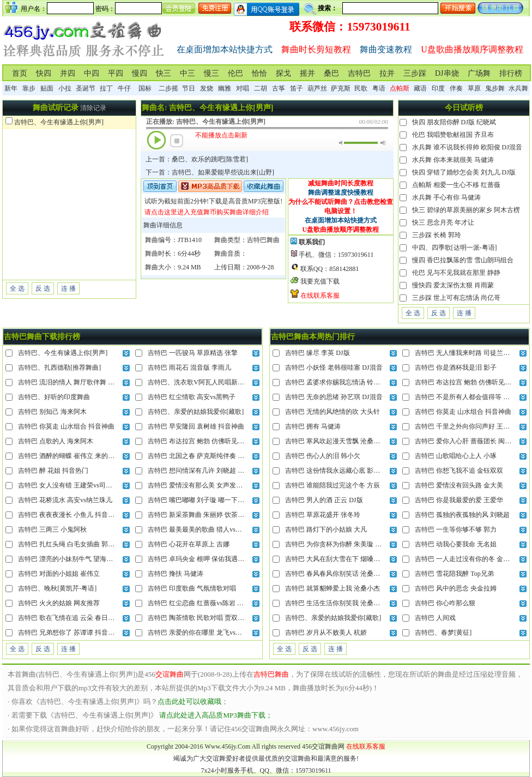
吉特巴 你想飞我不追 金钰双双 (459, 471)
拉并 (387, 73)
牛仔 (124, 88)
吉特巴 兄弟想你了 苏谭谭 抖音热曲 (69, 633)
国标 (145, 88)
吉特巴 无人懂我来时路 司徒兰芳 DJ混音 (473, 353)
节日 (189, 88)
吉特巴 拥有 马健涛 (313, 426)
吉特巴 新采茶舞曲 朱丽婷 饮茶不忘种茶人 (209, 515)
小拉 (65, 88)
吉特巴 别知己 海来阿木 (52, 412)
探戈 (283, 73)
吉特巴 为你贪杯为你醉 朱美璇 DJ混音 (340, 544)
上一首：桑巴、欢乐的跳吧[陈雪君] (197, 159)
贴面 (47, 88)
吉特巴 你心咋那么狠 (445, 603)
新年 (11, 88)
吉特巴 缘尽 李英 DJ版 (317, 353)
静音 (341, 143)
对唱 (243, 88)
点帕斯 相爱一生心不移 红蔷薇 (456, 185)
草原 (474, 88)
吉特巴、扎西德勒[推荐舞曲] (59, 368)
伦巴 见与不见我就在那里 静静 (456, 273)
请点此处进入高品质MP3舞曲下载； (216, 715)
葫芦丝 (317, 88)
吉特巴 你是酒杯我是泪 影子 (456, 368)
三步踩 (415, 73)
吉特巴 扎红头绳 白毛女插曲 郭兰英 (69, 544)
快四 (44, 73)
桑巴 (331, 73)
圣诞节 (86, 88)
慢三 (211, 73)
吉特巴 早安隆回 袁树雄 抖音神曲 (196, 426)
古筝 (279, 88)
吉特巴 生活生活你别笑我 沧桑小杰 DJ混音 (347, 603)
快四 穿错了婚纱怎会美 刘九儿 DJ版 (464, 172)
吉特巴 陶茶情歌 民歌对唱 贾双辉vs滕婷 (205, 618)
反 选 (43, 288)
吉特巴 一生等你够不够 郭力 (456, 529)
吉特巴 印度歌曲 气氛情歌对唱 (192, 588)
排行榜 (511, 73)
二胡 (261, 88)
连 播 (68, 288)
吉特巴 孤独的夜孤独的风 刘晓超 (462, 515)
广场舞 (479, 73)
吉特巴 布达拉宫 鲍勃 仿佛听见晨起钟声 (206, 441)
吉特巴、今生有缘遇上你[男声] (59, 122)
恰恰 (259, 73)
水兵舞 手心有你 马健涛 (446, 197)
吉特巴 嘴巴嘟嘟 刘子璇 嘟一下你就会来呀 (209, 500)
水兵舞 (518, 88)
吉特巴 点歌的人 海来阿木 (56, 441)
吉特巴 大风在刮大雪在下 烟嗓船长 (336, 559)
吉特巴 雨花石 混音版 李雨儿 (189, 368)
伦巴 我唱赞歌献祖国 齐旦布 (453, 135)
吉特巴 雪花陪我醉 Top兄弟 (454, 574)
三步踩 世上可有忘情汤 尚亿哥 (456, 298)
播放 (156, 140)
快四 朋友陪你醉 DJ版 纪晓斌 (454, 122)
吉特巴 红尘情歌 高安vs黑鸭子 (192, 397)
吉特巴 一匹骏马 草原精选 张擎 (193, 353)
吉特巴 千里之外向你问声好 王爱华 (465, 426)
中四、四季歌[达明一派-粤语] (455, 248)
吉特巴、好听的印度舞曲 (54, 397)
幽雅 (225, 88)
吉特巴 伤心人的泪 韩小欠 (323, 456)
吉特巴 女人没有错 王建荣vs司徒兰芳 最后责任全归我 (95, 485)
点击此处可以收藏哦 (189, 701)
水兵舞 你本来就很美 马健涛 (453, 160)
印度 (438, 88)
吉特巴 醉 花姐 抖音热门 (53, 471)
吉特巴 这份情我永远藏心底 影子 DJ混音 (343, 471)
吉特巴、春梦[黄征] (443, 633)
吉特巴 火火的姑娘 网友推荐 (59, 603)
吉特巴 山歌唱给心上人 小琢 (456, 456)
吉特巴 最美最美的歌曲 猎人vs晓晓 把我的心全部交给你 (228, 529)
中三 (188, 73)
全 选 (17, 288)
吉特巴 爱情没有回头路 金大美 (459, 485)
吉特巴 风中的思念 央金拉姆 (456, 588)
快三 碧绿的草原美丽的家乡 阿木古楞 (466, 210)
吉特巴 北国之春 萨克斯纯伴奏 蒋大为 (202, 456)
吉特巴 (359, 73)
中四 (92, 73)
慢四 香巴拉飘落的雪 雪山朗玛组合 (463, 260)
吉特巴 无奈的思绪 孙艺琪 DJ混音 (334, 397)
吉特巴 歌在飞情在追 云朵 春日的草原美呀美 (83, 618)
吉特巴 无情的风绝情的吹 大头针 (332, 412)
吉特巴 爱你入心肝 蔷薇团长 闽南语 (466, 441)
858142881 (344, 269)
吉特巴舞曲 (263, 240)
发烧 (207, 88)
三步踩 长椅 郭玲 (437, 235)
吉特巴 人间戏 (435, 618)
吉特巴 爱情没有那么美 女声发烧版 (198, 485)
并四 (68, 73)
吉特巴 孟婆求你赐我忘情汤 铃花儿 (336, 382)
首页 (20, 73)
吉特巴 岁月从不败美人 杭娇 (326, 633)
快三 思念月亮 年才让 (443, 222)
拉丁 (106, 88)
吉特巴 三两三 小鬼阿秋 (52, 529)
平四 (116, 73)
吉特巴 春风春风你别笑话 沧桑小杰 (336, 574)
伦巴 (235, 73)
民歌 (361, 88)
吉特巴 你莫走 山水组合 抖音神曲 (66, 426)
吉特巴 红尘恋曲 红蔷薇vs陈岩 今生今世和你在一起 (222, 603)
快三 (164, 73)
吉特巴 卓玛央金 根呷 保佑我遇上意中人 (206, 559)
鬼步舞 (495, 88)
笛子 (297, 88)
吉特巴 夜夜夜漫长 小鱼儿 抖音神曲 (69, 515)
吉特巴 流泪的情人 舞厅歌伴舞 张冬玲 (73, 382)
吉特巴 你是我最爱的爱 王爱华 (459, 500)
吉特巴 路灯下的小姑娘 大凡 (326, 529)
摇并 (307, 73)
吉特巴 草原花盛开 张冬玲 (323, 515)
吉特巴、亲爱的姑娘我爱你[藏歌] (196, 412)
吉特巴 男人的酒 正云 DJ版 (324, 500)
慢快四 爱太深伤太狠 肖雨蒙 (453, 285)
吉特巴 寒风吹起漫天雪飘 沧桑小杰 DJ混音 (347, 441)
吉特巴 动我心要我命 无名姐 (456, 544)
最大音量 (383, 143)
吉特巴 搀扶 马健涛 (176, 574)
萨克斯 (341, 88)
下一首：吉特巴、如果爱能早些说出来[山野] (210, 172)
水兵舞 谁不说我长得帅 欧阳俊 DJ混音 (467, 147)
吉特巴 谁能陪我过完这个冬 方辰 (332, 485)
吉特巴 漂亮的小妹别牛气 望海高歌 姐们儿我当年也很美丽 (102, 559)
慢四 (140, 73)
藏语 (420, 88)
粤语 (379, 88)
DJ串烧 (447, 73)
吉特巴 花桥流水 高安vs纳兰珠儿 (65, 500)
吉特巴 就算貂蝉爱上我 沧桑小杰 (332, 588)
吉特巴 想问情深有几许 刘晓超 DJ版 (199, 471)
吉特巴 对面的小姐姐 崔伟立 (59, 574)
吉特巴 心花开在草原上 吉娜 (189, 544)
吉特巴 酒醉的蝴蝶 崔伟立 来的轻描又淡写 (79, 456)
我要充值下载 (320, 281)
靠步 (29, 88)
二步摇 (168, 88)
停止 (177, 141)
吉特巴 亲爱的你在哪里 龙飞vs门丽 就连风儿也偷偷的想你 (232, 633)
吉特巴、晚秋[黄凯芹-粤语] (57, 588)
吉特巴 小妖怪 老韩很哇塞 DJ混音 (334, 368)
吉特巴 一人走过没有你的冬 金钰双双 (469, 559)
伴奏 (456, 88)
